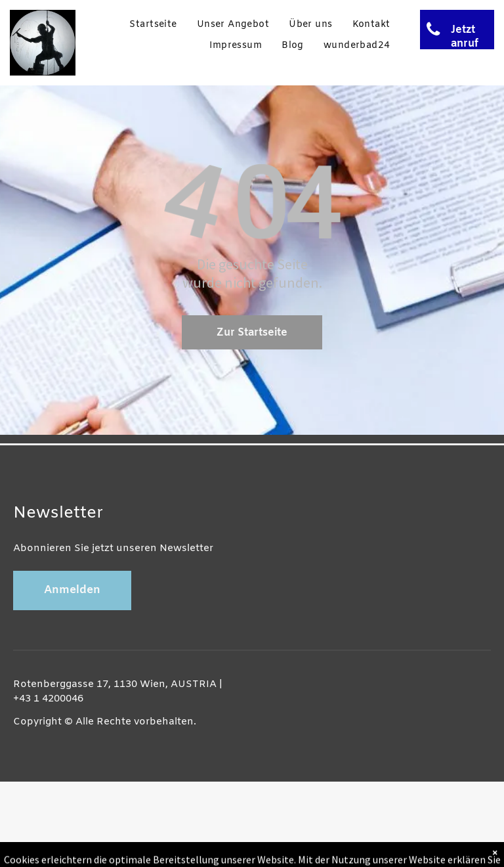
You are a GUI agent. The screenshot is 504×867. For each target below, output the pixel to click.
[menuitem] (153, 25)
